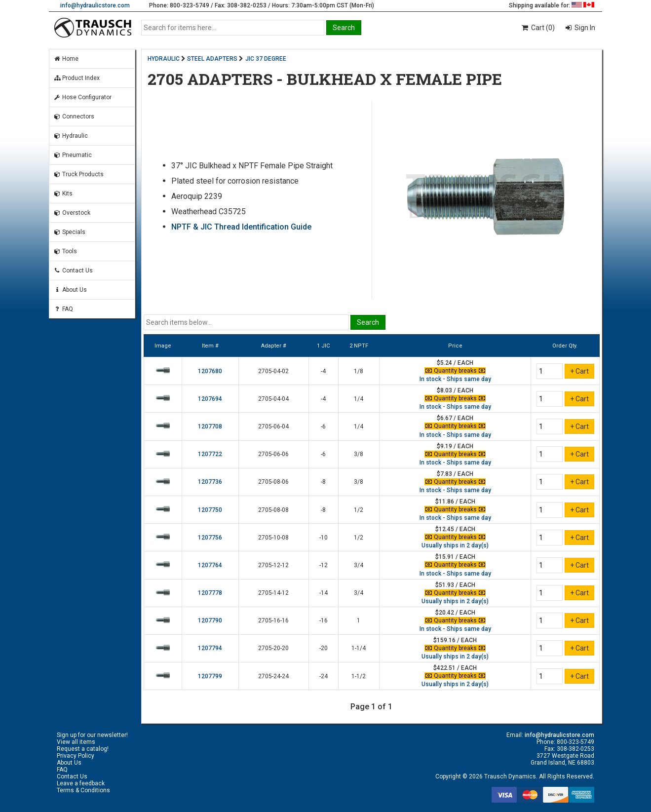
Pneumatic (73, 155)
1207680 (210, 371)
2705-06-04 (273, 426)
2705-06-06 (273, 454)
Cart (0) (538, 28)
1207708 (210, 426)
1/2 (359, 510)
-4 (323, 371)
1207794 (210, 648)
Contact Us (73, 271)
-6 (323, 426)
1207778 (210, 593)
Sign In (584, 28)
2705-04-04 (273, 399)
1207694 (210, 399)
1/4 (359, 399)
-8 (323, 482)
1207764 (210, 565)
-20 (324, 648)
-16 (324, 620)
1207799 (210, 676)
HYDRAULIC (164, 59)
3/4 (359, 565)
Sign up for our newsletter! (92, 735)
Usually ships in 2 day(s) (455, 545)
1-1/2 (359, 676)
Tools (65, 251)
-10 (324, 538)
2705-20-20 (273, 648)
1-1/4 (359, 648)
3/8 (359, 454)
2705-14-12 (273, 593)
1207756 (210, 538)
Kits (63, 193)
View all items (76, 742)
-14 (324, 593)
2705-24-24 (273, 676)
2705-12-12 (273, 565)
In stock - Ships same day (455, 379)
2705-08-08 (273, 510)
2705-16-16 (273, 620)
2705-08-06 (273, 482)
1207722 (210, 454)
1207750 (210, 510)
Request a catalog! (83, 749)
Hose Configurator (82, 97)
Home (66, 59)
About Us (70, 290)
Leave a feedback (81, 783)
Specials (69, 232)
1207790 (210, 620)
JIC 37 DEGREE (266, 59)
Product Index (77, 78)
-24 (324, 676)
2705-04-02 (273, 371)
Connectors (74, 116)
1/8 (359, 371)
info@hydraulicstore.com (95, 5)
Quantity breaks (455, 371)
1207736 (210, 482)
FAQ (63, 309)
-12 (324, 565)
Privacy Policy (76, 756)
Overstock (72, 213)
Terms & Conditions (83, 790)
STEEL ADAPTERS (212, 59)
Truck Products (78, 174)
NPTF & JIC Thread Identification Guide (241, 227)
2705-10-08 (273, 538)
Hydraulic (71, 136)
